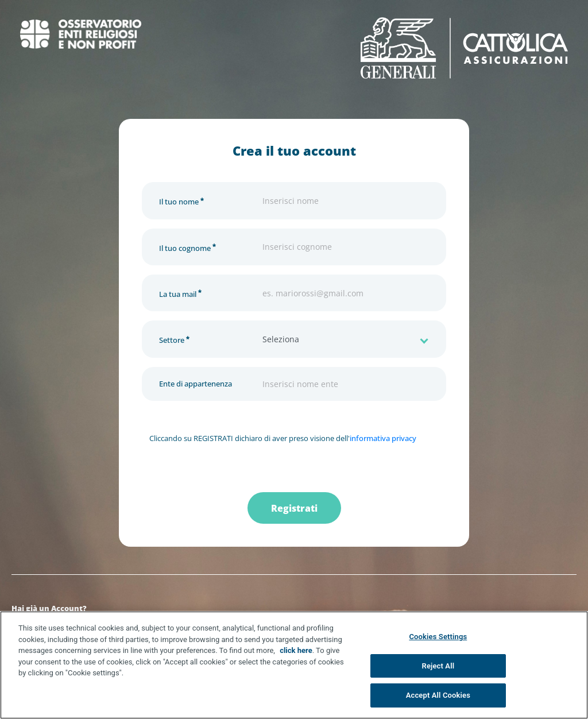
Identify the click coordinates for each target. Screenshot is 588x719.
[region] (294, 665)
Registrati (294, 508)
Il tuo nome (181, 200)
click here (296, 650)
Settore (174, 339)
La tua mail (180, 293)
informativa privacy (383, 438)
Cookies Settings (438, 637)
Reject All (438, 666)
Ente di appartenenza (196, 384)
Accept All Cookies (438, 695)
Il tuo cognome (187, 247)
